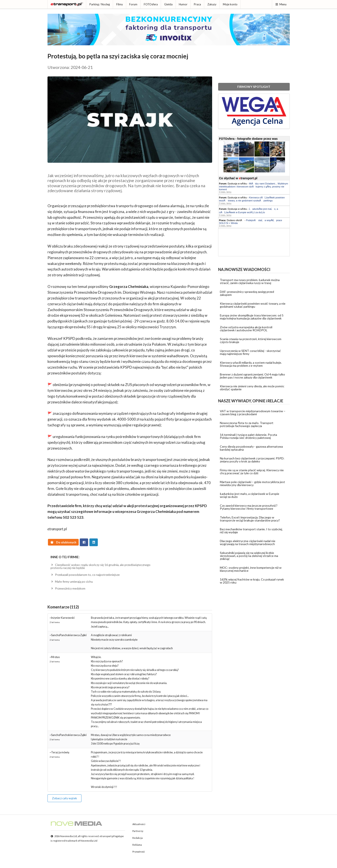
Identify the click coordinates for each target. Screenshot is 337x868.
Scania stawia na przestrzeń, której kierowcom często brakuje (251, 340)
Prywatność (139, 852)
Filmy (120, 4)
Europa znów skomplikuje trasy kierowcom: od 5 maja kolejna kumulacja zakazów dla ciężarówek (252, 317)
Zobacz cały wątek (64, 798)
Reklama (137, 845)
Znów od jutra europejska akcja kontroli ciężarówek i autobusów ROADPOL (246, 329)
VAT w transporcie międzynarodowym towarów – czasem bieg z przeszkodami (253, 413)
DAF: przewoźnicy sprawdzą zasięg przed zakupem (247, 293)
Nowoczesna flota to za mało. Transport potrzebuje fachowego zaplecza (247, 424)
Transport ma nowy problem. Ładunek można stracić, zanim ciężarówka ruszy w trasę (250, 281)
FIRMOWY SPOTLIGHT (254, 87)
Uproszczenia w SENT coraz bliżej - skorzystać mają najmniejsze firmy (250, 352)
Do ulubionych (63, 542)
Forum (133, 4)
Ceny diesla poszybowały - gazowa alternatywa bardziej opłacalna (251, 448)
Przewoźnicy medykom (68, 588)
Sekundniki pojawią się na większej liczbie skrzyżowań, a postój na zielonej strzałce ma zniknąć (249, 556)
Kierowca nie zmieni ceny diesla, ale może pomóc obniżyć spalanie (252, 388)
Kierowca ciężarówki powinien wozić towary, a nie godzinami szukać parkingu (253, 305)
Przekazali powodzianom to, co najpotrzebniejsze (85, 575)
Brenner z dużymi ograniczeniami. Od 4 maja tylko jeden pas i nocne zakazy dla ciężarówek (252, 376)
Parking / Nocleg (100, 4)
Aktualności (139, 824)
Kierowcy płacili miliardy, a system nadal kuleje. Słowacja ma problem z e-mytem (251, 364)
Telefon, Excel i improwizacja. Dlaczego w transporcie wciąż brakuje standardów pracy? (250, 519)
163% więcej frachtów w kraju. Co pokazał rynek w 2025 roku (252, 581)
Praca (197, 4)
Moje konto (230, 4)
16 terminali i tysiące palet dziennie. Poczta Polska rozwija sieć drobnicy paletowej (248, 436)
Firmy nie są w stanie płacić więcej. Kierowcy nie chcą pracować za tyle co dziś (252, 472)
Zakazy (212, 4)
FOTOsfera (151, 4)
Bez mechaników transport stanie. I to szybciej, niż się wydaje (251, 531)
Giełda (168, 4)
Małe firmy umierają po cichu (72, 581)
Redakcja (138, 838)
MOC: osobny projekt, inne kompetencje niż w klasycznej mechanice (251, 569)
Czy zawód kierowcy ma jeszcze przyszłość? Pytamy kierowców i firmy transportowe (249, 507)
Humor (183, 4)
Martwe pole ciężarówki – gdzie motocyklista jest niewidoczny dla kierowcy (252, 483)
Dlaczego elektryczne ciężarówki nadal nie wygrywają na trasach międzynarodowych (248, 542)
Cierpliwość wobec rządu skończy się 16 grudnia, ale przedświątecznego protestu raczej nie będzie (101, 566)
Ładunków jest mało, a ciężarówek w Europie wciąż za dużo (250, 495)
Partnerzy (138, 831)
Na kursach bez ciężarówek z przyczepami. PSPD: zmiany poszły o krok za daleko (252, 460)
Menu (281, 4)
